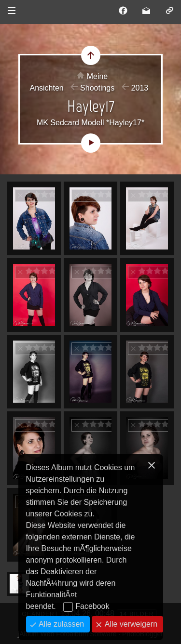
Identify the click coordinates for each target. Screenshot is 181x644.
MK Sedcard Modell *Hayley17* (90, 123)
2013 (140, 88)
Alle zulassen (61, 624)
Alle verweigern (130, 624)
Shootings (97, 88)
